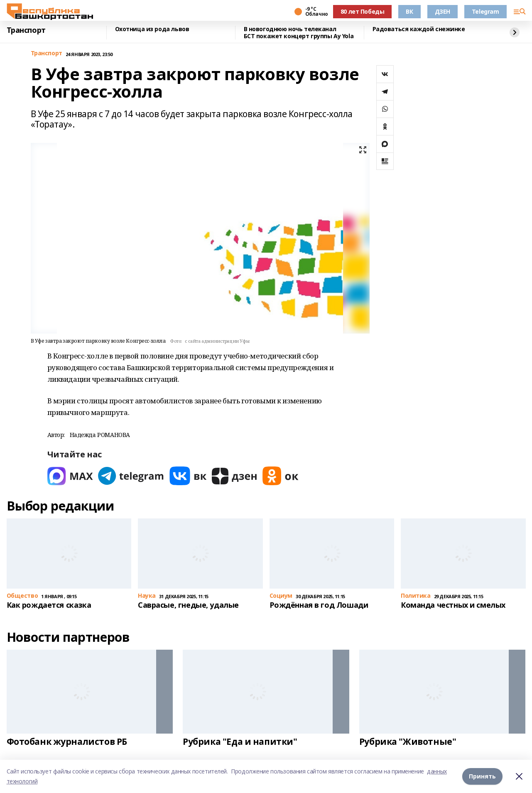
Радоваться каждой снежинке (419, 29)
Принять (482, 776)
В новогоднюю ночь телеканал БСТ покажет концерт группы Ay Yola (299, 33)
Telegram (485, 11)
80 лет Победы (363, 11)
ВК (409, 11)
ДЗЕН (443, 11)
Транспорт (26, 30)
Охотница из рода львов (152, 29)
